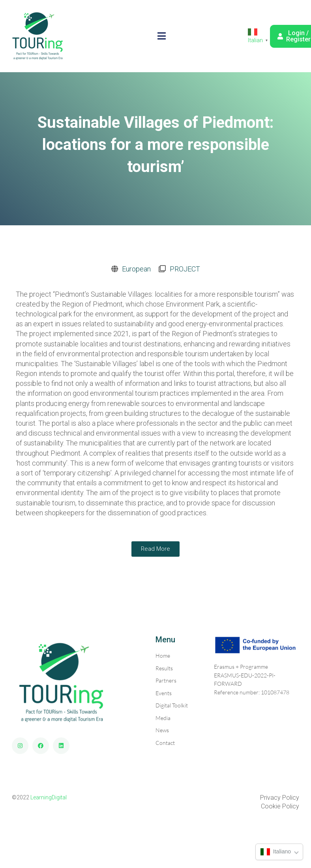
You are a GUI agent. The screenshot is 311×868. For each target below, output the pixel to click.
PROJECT (185, 269)
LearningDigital (49, 797)
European (136, 269)
